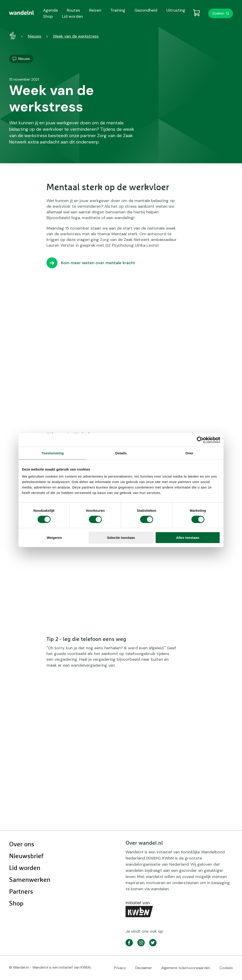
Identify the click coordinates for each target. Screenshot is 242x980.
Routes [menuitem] (73, 10)
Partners (21, 892)
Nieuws (35, 36)
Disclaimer (144, 968)
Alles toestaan (188, 538)
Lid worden (25, 868)
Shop (16, 904)
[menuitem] (22, 13)
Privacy (120, 968)
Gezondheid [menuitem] (146, 10)
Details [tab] (121, 453)
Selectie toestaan (121, 538)
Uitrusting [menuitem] (176, 10)
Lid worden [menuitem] (72, 16)
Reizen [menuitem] (95, 10)
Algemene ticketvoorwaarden (186, 968)
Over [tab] (189, 453)
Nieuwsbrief (26, 856)
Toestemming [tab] (53, 453)
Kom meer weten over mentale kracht (98, 263)
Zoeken (218, 13)
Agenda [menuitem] (50, 10)
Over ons (22, 844)
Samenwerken (30, 880)
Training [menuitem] (118, 10)
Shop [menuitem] (48, 16)
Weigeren (54, 538)
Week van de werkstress (76, 36)
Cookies (226, 968)
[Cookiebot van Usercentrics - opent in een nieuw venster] (200, 440)
